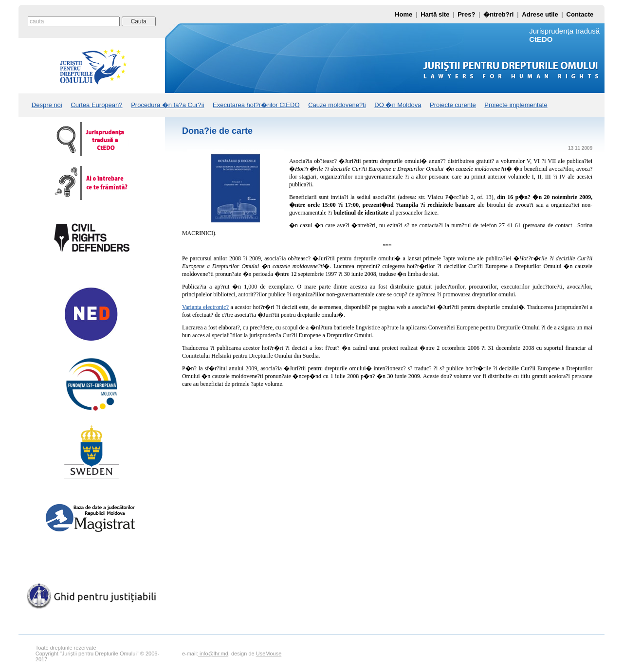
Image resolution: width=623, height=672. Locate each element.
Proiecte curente (453, 105)
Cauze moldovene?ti (337, 105)
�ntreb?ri (498, 14)
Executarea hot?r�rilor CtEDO (256, 105)
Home (403, 14)
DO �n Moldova (398, 105)
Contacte (580, 14)
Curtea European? (96, 105)
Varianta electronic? (205, 307)
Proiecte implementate (516, 105)
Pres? (466, 14)
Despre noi (47, 105)
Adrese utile (540, 14)
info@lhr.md (213, 654)
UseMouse (269, 654)
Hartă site (435, 14)
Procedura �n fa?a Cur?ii (167, 105)
